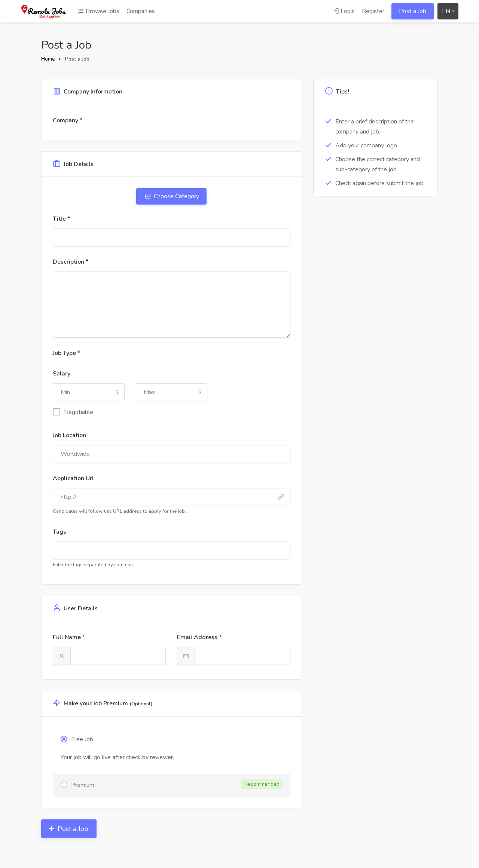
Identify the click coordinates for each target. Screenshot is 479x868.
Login (344, 11)
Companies (141, 11)
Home (48, 59)
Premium (177, 784)
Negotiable (73, 412)
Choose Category (175, 196)
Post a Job (413, 11)
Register (373, 11)
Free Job (82, 739)
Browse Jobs (98, 11)
